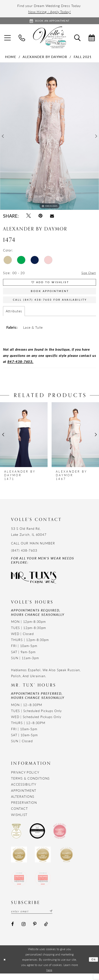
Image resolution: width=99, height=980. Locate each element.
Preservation (24, 808)
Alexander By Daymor (45, 58)
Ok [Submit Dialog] (93, 966)
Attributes (14, 317)
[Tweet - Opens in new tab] (29, 217)
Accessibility (24, 790)
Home (11, 58)
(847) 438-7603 (24, 556)
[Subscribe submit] (57, 917)
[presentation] (24, 440)
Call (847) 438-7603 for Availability (51, 305)
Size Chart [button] (87, 274)
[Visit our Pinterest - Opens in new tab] (35, 931)
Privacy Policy (25, 778)
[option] (49, 137)
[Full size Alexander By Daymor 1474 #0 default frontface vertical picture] (49, 137)
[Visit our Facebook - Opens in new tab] (12, 931)
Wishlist (19, 820)
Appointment (24, 796)
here (49, 976)
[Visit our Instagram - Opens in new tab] (24, 931)
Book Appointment (50, 295)
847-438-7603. (20, 367)
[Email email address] (36, 917)
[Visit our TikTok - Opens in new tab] (46, 931)
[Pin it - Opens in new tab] (40, 217)
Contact (19, 814)
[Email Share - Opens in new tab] (52, 217)
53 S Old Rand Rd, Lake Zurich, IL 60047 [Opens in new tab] (29, 537)
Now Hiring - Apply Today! (49, 12)
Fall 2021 (83, 58)
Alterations (23, 802)
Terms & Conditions (30, 784)
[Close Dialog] (5, 966)
